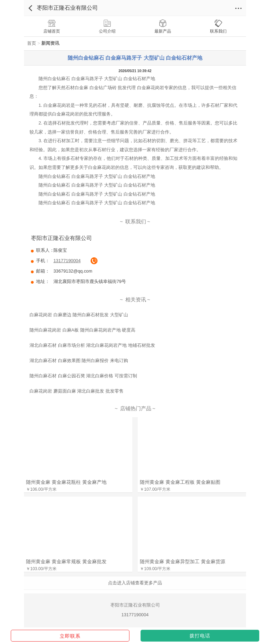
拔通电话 (94, 261)
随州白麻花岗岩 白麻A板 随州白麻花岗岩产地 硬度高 (82, 330)
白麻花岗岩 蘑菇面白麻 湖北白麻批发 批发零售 (77, 391)
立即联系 (70, 636)
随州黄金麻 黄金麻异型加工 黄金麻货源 (183, 561)
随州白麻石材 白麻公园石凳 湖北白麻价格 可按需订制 (83, 376)
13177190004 (67, 261)
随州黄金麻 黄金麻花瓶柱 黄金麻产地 (66, 482)
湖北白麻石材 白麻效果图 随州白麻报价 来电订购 (79, 360)
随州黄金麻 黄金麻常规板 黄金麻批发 (66, 561)
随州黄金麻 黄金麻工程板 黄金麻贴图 (180, 482)
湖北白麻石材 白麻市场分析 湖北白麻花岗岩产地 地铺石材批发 (92, 345)
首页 (32, 43)
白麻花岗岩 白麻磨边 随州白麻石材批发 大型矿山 (79, 315)
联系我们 (136, 222)
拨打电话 (200, 636)
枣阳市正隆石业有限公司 (67, 8)
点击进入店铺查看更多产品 (135, 583)
